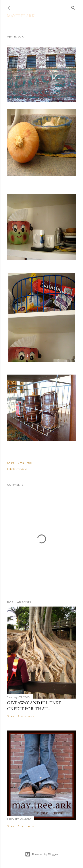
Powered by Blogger (42, 854)
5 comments (26, 826)
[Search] (73, 7)
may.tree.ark (21, 16)
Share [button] (11, 463)
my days (22, 469)
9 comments (26, 716)
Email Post (25, 463)
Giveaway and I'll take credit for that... (34, 706)
